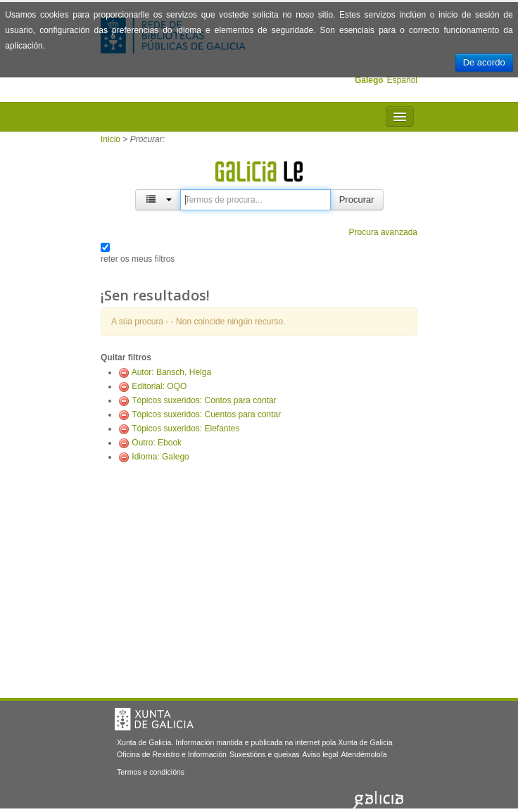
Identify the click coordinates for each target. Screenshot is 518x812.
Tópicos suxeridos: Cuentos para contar (206, 414)
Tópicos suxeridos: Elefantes (185, 429)
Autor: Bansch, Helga (171, 372)
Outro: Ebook (157, 443)
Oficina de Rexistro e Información (172, 754)
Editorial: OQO (159, 386)
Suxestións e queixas (265, 754)
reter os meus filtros (138, 259)
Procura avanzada (383, 232)
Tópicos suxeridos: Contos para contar (204, 400)
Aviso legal (321, 754)
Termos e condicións (151, 772)
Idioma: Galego (160, 457)
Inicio (110, 139)
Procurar (357, 199)
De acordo (484, 62)
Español (402, 80)
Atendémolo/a (364, 754)
